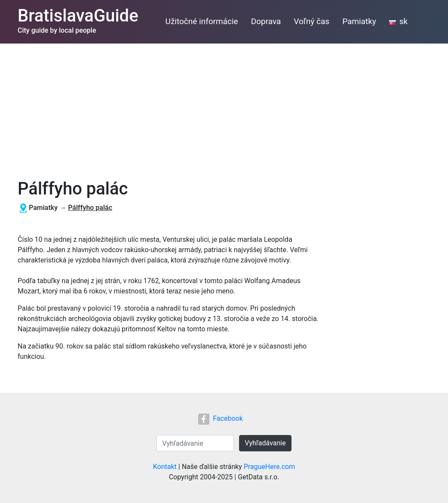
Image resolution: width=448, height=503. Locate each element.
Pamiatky (359, 21)
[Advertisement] (224, 108)
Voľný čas (311, 21)
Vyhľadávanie (265, 443)
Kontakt (165, 467)
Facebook (220, 418)
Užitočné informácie (202, 21)
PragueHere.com (270, 467)
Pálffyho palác (90, 208)
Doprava (266, 21)
